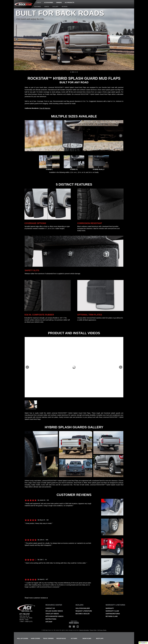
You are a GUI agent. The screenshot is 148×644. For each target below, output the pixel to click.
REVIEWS (65, 7)
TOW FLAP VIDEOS (52, 614)
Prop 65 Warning (45, 108)
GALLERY (55, 7)
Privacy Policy (93, 630)
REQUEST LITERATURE (84, 611)
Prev (17, 39)
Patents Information (84, 630)
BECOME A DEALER (83, 614)
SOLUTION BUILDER (83, 608)
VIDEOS (47, 7)
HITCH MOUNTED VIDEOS (54, 616)
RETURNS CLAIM (112, 616)
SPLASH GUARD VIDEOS (54, 611)
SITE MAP (49, 622)
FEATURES (38, 7)
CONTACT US (50, 608)
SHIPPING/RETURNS (113, 614)
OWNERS (59, 3)
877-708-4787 (25, 614)
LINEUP (39, 3)
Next (131, 39)
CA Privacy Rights (102, 630)
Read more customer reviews (36, 598)
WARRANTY (110, 608)
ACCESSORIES (49, 3)
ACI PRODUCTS (69, 3)
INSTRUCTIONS (51, 619)
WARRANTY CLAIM (112, 611)
